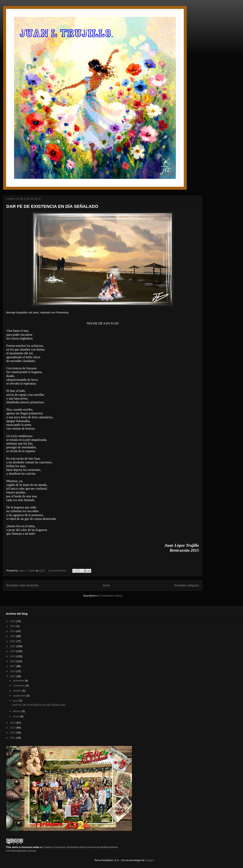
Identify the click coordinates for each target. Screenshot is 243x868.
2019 (13, 656)
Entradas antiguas (187, 585)
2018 (13, 661)
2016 (13, 671)
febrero (17, 711)
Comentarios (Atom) (111, 596)
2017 (13, 666)
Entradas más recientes (23, 585)
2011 (13, 738)
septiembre (20, 696)
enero (17, 716)
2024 (13, 631)
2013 (13, 728)
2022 (13, 641)
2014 (13, 723)
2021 (13, 646)
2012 (13, 733)
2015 (13, 676)
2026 (13, 621)
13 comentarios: (58, 571)
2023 (13, 636)
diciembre (19, 681)
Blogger (149, 860)
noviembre (19, 686)
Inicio (106, 585)
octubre (18, 691)
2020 (13, 651)
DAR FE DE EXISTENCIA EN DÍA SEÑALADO (52, 206)
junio (16, 701)
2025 (13, 626)
